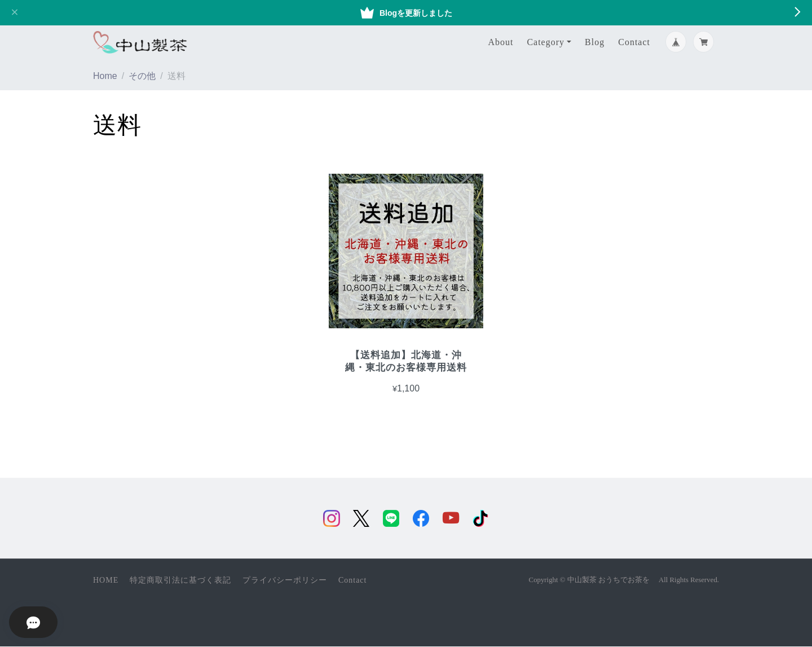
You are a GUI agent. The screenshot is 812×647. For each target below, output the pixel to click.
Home (105, 76)
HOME (106, 581)
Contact (634, 42)
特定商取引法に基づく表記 (180, 581)
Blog (595, 42)
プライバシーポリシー (285, 581)
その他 (142, 76)
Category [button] (546, 42)
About (500, 42)
